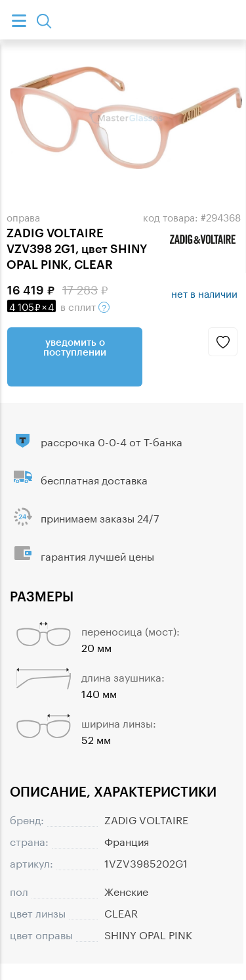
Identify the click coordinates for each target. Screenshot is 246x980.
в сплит (58, 306)
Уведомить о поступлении (75, 347)
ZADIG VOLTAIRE (146, 819)
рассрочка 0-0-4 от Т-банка (112, 441)
